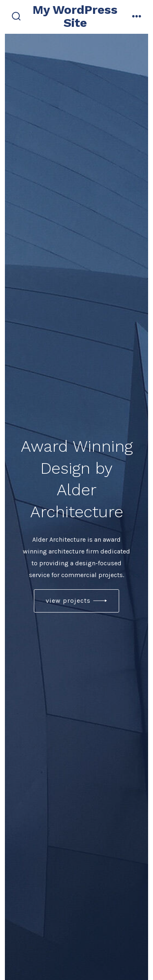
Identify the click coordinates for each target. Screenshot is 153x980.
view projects (68, 600)
